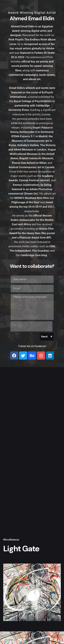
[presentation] (31, 326)
